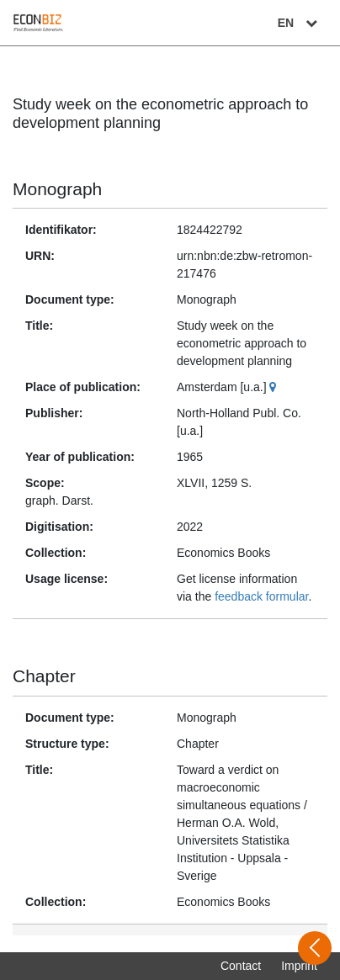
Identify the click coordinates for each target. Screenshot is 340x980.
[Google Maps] (275, 387)
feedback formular (261, 596)
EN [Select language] (300, 23)
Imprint (299, 966)
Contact (241, 966)
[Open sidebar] (315, 948)
